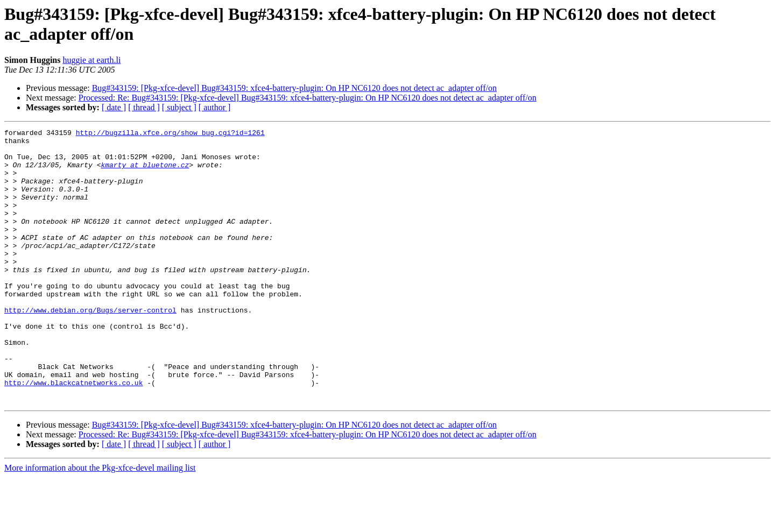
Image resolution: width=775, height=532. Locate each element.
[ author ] (215, 107)
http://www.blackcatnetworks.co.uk (73, 434)
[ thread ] (144, 107)
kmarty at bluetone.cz (145, 173)
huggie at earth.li (91, 60)
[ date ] (114, 107)
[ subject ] (179, 107)
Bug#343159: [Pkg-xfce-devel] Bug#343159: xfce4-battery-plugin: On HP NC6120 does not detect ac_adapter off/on (294, 88)
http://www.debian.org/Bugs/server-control (90, 347)
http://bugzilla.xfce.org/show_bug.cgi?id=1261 (170, 134)
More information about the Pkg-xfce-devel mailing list (100, 523)
